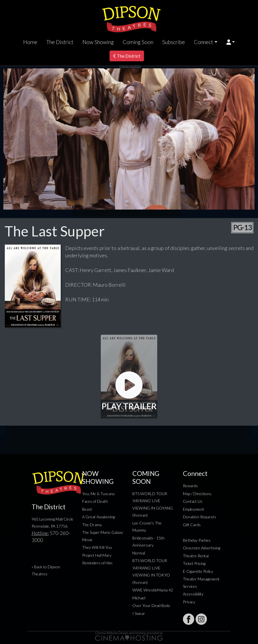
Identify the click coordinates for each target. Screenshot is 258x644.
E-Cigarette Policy (198, 571)
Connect (204, 42)
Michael (139, 598)
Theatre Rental (196, 556)
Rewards (190, 486)
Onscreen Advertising (202, 548)
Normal (139, 553)
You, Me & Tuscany (99, 494)
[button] (231, 42)
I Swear (139, 613)
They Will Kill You (97, 547)
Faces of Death (95, 501)
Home (30, 42)
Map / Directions (197, 494)
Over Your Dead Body (151, 605)
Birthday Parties (197, 540)
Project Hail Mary (97, 555)
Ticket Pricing (194, 563)
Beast (87, 509)
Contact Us (193, 501)
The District (60, 42)
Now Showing (98, 42)
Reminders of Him (97, 563)
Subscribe (174, 42)
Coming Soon (138, 42)
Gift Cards (192, 525)
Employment (193, 509)
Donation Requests (200, 517)
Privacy (189, 602)
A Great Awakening (99, 517)
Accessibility (193, 594)
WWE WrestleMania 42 (153, 590)
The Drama (92, 525)
